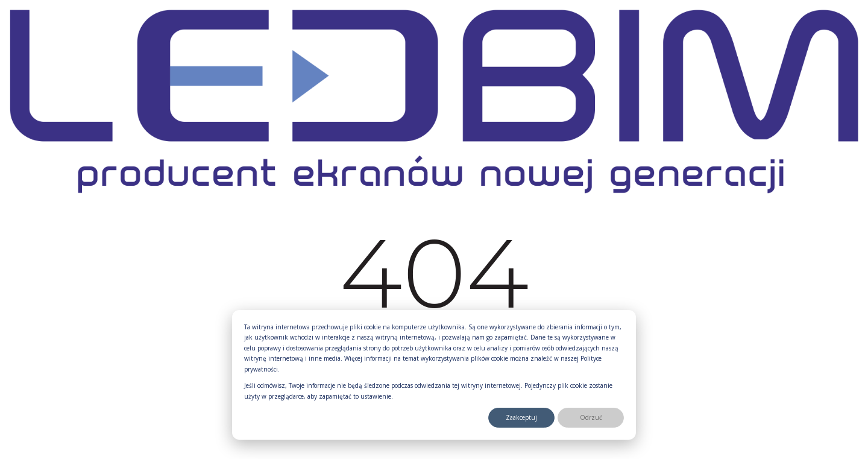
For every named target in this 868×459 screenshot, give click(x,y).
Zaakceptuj (521, 417)
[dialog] (434, 375)
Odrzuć (591, 417)
